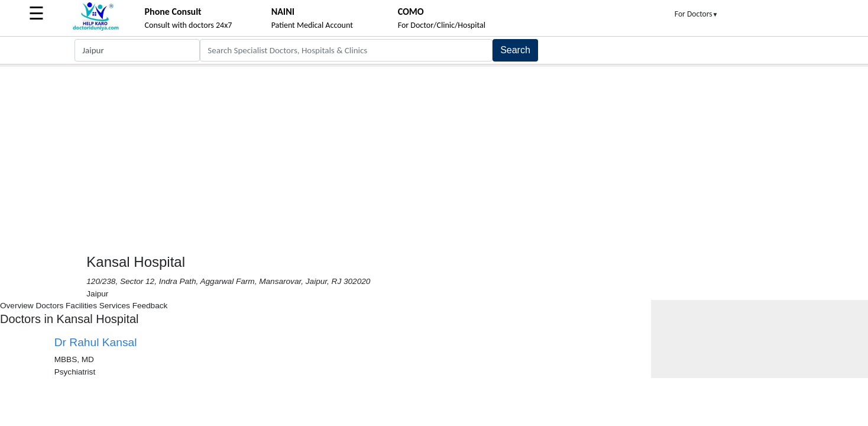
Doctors (49, 306)
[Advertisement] (434, 156)
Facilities (81, 306)
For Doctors (697, 14)
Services (115, 306)
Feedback (150, 306)
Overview (17, 306)
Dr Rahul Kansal (96, 342)
